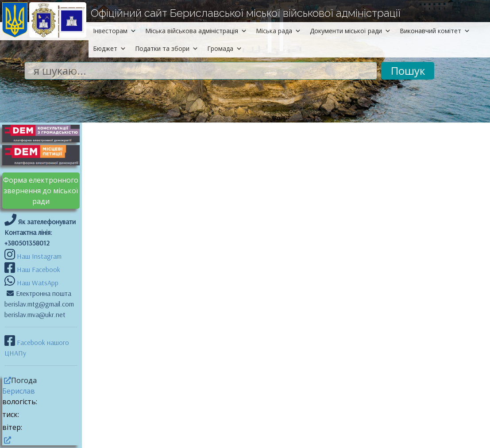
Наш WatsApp (37, 283)
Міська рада (278, 31)
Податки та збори (167, 48)
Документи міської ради (350, 31)
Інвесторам (115, 31)
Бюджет (110, 48)
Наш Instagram (39, 256)
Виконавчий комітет (435, 31)
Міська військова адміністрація (196, 31)
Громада (225, 48)
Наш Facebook (38, 269)
